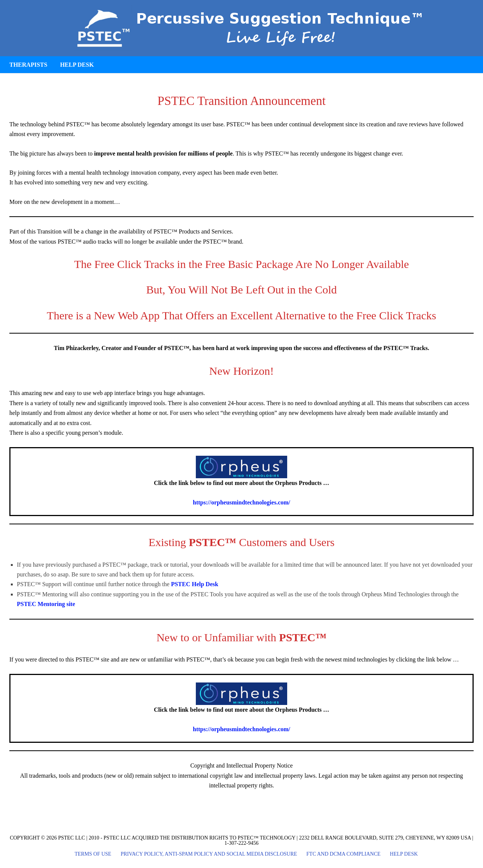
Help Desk (77, 65)
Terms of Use (93, 854)
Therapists (28, 65)
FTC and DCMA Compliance (343, 854)
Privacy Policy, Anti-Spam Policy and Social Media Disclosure (209, 854)
